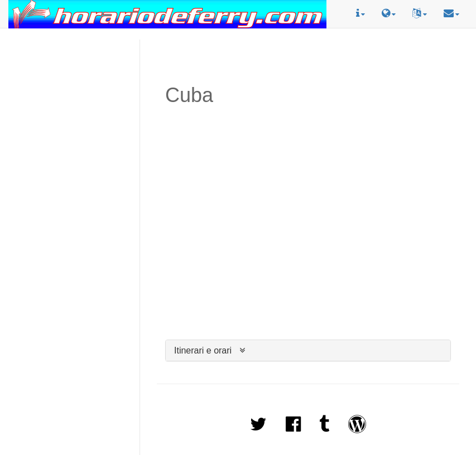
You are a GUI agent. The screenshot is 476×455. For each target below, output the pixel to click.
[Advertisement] (70, 69)
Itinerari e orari (203, 350)
